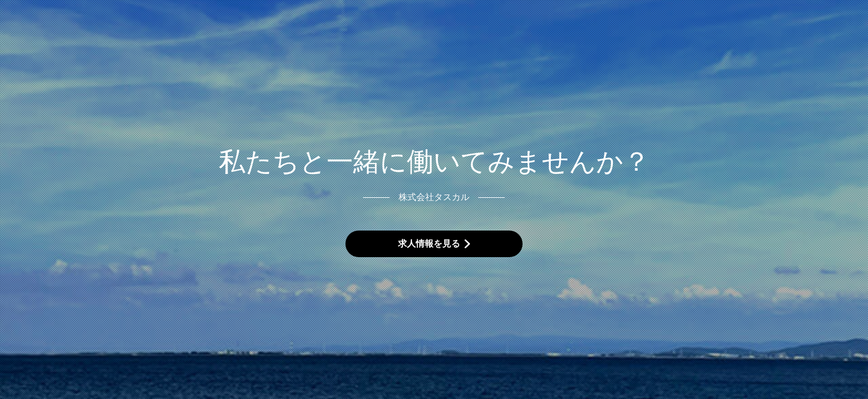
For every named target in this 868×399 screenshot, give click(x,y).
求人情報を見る (429, 244)
